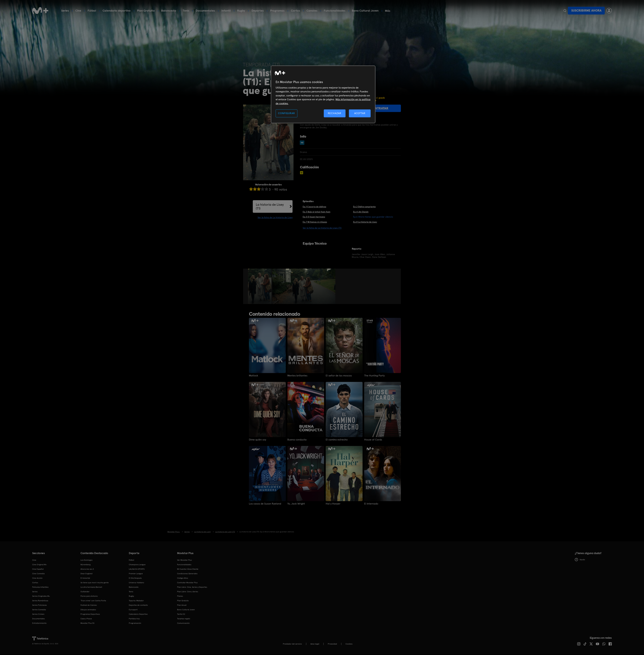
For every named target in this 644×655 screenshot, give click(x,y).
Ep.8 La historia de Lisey (365, 222)
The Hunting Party (374, 376)
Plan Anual (182, 605)
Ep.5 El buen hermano (314, 217)
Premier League (136, 574)
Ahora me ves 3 (87, 569)
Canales (312, 11)
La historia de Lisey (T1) (270, 206)
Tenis (186, 11)
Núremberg (85, 565)
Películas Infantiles (40, 587)
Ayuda (580, 560)
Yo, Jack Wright (296, 504)
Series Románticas (40, 601)
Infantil (226, 11)
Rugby (241, 11)
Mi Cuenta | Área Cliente (188, 569)
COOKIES (349, 644)
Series (65, 11)
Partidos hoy (134, 619)
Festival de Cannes (89, 605)
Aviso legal (315, 644)
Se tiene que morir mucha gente (95, 583)
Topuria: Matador (136, 601)
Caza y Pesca (86, 619)
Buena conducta (297, 440)
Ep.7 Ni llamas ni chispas (315, 222)
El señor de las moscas (339, 376)
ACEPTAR (360, 113)
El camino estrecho (337, 440)
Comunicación (183, 623)
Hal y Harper (333, 504)
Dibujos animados (88, 610)
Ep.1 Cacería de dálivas (314, 207)
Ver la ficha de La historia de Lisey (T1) (322, 228)
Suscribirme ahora (586, 11)
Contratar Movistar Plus (187, 583)
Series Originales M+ (41, 596)
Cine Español (38, 569)
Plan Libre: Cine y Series (188, 592)
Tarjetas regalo (184, 619)
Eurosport (133, 610)
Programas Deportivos (90, 614)
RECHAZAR (335, 113)
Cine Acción (37, 578)
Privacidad (332, 644)
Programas (277, 11)
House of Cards (373, 440)
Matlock (253, 376)
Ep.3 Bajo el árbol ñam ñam (317, 212)
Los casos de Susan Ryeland (265, 504)
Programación (135, 623)
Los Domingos (86, 560)
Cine (78, 11)
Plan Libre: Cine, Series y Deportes (192, 587)
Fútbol (92, 11)
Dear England (86, 574)
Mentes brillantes (297, 376)
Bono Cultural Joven (365, 11)
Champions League (137, 565)
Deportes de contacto (138, 605)
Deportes (258, 11)
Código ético (183, 578)
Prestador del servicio (292, 644)
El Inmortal (85, 578)
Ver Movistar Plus (184, 560)
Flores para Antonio (89, 596)
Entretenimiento (39, 623)
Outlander (85, 592)
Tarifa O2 (181, 614)
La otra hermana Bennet (91, 587)
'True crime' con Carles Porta (93, 601)
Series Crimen (38, 614)
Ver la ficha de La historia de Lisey (275, 217)
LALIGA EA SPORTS (137, 569)
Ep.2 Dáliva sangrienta (364, 207)
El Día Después (135, 578)
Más (388, 11)
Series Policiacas (39, 605)
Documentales (205, 11)
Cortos (296, 11)
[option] (260, 286)
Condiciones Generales (187, 574)
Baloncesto (169, 11)
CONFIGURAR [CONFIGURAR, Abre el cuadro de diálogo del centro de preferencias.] (286, 113)
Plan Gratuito (146, 11)
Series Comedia (39, 610)
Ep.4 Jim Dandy (361, 212)
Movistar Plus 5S (87, 623)
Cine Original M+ (39, 565)
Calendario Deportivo (138, 614)
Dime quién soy (258, 440)
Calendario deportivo (117, 11)
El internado (371, 504)
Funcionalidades (335, 11)
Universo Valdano (136, 583)
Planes (180, 596)
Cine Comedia (38, 574)
